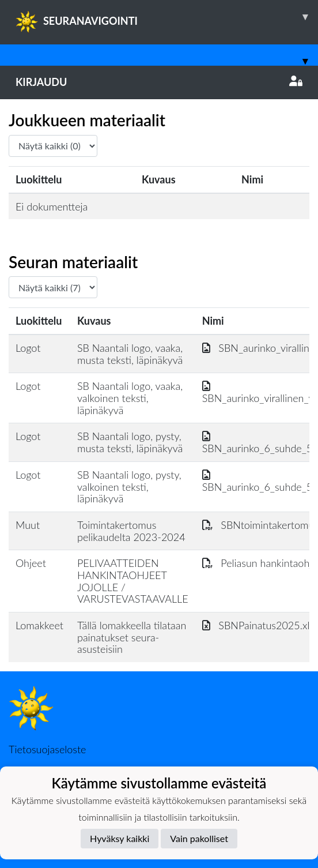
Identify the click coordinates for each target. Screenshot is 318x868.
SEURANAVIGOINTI (167, 17)
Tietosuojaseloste (47, 749)
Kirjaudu (159, 82)
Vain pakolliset (199, 838)
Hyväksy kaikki (120, 838)
